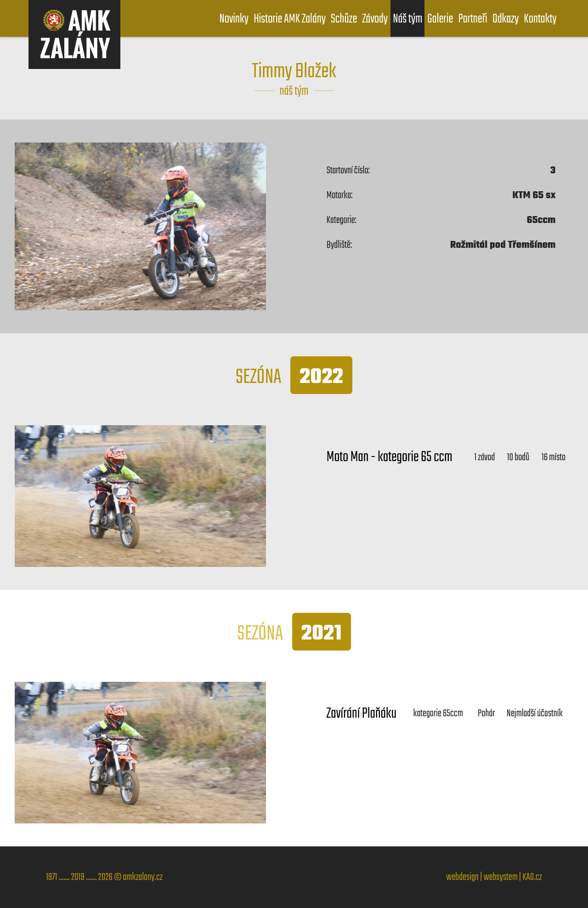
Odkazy (506, 19)
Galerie (440, 19)
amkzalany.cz (143, 877)
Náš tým (407, 19)
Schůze (344, 19)
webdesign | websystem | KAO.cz (494, 877)
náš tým (294, 91)
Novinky (234, 19)
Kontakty (540, 19)
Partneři (472, 19)
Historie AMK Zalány (290, 19)
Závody (375, 19)
